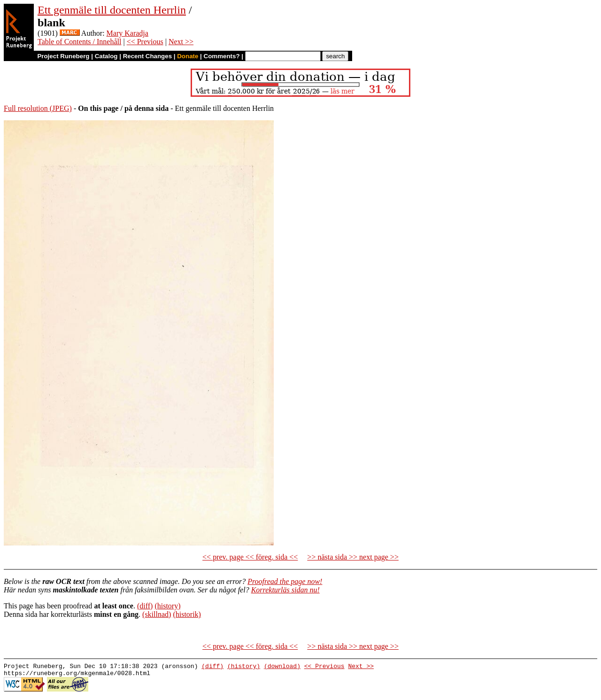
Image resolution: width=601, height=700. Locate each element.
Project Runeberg (63, 56)
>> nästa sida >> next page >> (353, 557)
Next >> (181, 42)
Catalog (106, 56)
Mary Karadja (127, 33)
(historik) (187, 614)
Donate (188, 56)
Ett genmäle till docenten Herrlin (112, 10)
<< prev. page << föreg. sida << (250, 557)
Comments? (222, 56)
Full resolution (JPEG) (38, 108)
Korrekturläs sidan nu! (285, 590)
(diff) (145, 606)
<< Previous (145, 42)
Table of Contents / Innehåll (79, 42)
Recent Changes (147, 56)
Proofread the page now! (285, 581)
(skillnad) (157, 614)
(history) (167, 606)
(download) (282, 667)
